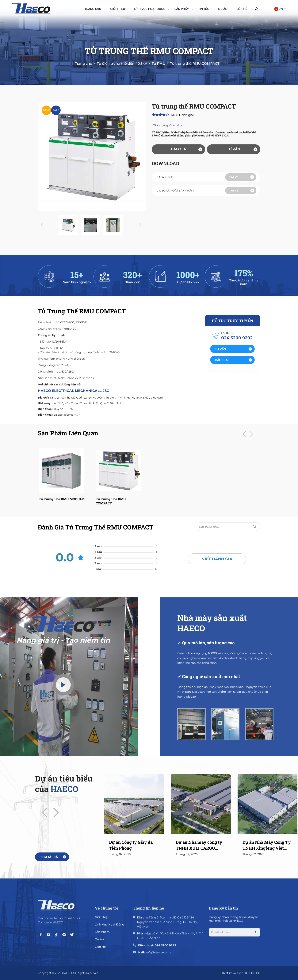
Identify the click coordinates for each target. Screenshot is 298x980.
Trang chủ (93, 9)
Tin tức (204, 9)
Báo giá (187, 149)
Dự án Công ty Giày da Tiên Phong (131, 845)
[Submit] (255, 527)
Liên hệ (242, 9)
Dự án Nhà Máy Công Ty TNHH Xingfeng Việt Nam (267, 845)
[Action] (233, 349)
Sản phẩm (184, 9)
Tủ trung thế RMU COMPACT (111, 501)
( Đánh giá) (182, 115)
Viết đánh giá (217, 559)
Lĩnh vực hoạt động (152, 9)
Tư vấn (242, 149)
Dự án (223, 9)
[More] (52, 857)
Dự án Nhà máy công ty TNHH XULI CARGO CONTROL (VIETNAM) (199, 845)
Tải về (242, 177)
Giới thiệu (118, 9)
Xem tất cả (53, 857)
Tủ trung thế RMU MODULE (61, 499)
